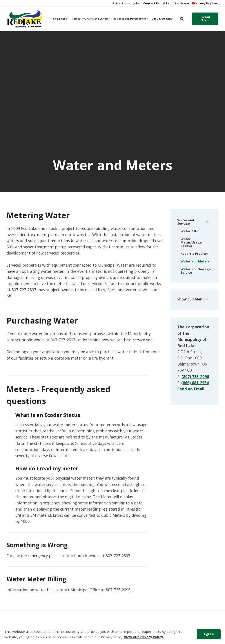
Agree (209, 634)
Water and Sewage (186, 222)
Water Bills (189, 231)
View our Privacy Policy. (144, 637)
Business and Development (130, 19)
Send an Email (191, 389)
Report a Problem (194, 254)
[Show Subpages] (207, 222)
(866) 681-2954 (195, 383)
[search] (182, 19)
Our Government (162, 19)
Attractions (121, 3)
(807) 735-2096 (195, 377)
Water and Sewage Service (196, 271)
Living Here (61, 19)
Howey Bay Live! (205, 3)
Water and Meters (195, 261)
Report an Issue (176, 3)
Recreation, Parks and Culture (91, 19)
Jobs (136, 3)
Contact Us (151, 3)
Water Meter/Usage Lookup (191, 242)
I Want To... (205, 19)
